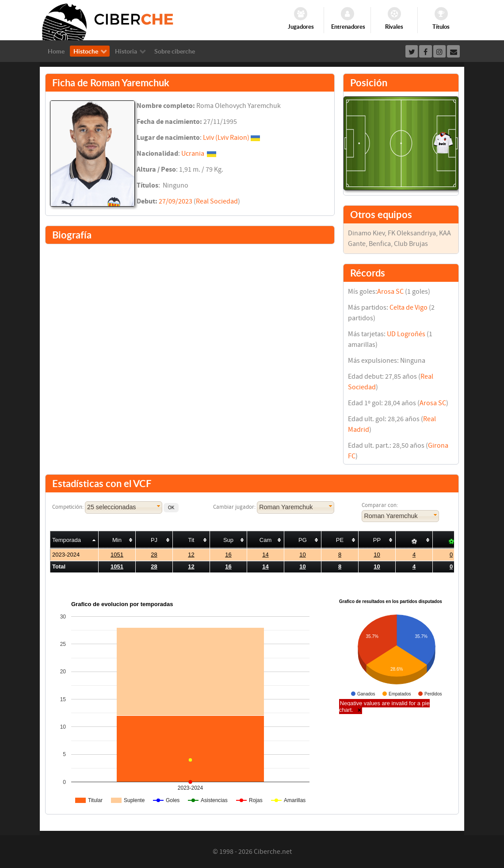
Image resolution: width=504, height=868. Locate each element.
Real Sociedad (217, 201)
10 (302, 555)
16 (228, 555)
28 (154, 555)
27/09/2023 (176, 201)
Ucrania (193, 154)
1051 (117, 555)
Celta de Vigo (409, 307)
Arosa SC (390, 292)
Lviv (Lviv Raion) (226, 138)
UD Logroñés (406, 334)
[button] (171, 508)
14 (265, 555)
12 (191, 555)
